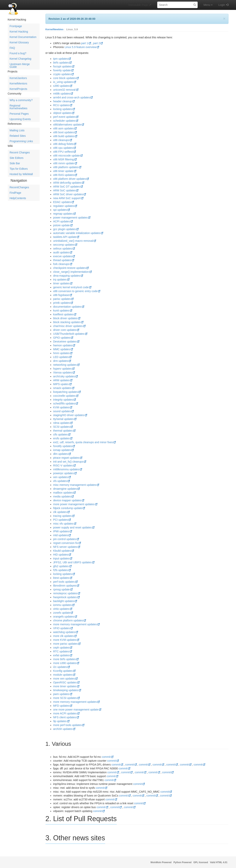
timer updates (61, 283)
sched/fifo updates (64, 403)
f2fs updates (61, 570)
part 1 (85, 43)
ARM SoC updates (64, 190)
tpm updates (61, 59)
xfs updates (60, 481)
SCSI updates (62, 427)
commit (106, 757)
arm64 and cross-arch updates (72, 97)
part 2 (97, 43)
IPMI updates (61, 531)
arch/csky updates (64, 376)
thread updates (62, 260)
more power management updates (74, 504)
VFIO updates (62, 628)
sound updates (62, 411)
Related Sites (18, 136)
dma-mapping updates (67, 276)
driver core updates (65, 330)
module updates (63, 675)
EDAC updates (62, 202)
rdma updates (62, 423)
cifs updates (61, 434)
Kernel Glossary (19, 42)
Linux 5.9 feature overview (80, 47)
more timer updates (65, 686)
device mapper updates (67, 500)
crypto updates (62, 74)
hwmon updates (63, 345)
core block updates (65, 78)
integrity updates (63, 400)
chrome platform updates (68, 620)
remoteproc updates (65, 593)
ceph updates (61, 648)
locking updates (63, 109)
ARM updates (61, 380)
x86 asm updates (64, 128)
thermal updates (63, 431)
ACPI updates (62, 221)
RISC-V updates (63, 465)
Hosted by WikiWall (21, 174)
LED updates (61, 357)
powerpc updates (64, 473)
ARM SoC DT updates (67, 187)
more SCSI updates (65, 698)
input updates (61, 558)
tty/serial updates (64, 419)
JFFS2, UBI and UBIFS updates (72, 562)
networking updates (65, 365)
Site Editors (17, 158)
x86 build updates (64, 136)
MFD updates (61, 706)
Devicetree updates (65, 342)
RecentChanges (19, 187)
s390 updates (61, 86)
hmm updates (61, 353)
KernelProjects (18, 89)
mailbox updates (63, 493)
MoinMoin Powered (161, 862)
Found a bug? (18, 53)
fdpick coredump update (68, 508)
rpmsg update (62, 589)
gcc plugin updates (65, 229)
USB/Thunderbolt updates (69, 334)
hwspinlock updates (65, 597)
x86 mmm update (64, 163)
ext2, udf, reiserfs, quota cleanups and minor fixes (83, 442)
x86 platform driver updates (70, 179)
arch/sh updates (63, 729)
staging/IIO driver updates (69, 415)
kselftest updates (63, 314)
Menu (208, 5)
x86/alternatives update (67, 125)
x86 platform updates (66, 167)
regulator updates (64, 206)
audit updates (61, 252)
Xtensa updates (63, 372)
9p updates (60, 721)
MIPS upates (61, 384)
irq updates (60, 280)
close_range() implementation (71, 272)
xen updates (61, 477)
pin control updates (65, 539)
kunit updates (61, 311)
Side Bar (15, 163)
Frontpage (16, 26)
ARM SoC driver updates (68, 194)
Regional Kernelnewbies (19, 107)
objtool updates (62, 113)
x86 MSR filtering (64, 159)
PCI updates (61, 520)
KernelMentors (18, 83)
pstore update (62, 225)
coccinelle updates (64, 396)
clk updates (60, 512)
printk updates (62, 303)
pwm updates (61, 694)
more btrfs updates (65, 659)
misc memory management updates (75, 485)
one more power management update (76, 710)
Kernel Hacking (19, 32)
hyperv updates (63, 369)
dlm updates (61, 454)
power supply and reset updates (72, 527)
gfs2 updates (61, 566)
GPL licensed (201, 862)
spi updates (60, 210)
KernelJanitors (18, 78)
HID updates (61, 555)
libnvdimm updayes (65, 586)
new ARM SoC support (67, 198)
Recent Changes (20, 152)
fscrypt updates (62, 66)
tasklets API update (65, 237)
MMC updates (62, 349)
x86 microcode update (67, 156)
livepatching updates (66, 392)
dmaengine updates (65, 489)
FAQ (12, 48)
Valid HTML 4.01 (219, 862)
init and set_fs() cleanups (68, 462)
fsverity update (62, 70)
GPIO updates (62, 338)
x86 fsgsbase (61, 295)
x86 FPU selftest (63, 152)
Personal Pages (19, 114)
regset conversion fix (66, 543)
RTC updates (61, 651)
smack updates (62, 388)
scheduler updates (64, 121)
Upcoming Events (20, 119)
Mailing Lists (17, 130)
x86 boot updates (64, 132)
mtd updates (61, 535)
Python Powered (182, 862)
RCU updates (61, 105)
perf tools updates (64, 582)
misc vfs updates (63, 524)
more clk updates (64, 636)
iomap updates (62, 450)
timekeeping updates (66, 690)
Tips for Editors (19, 169)
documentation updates (67, 307)
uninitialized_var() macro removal (73, 241)
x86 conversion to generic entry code (75, 291)
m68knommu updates (66, 469)
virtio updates (61, 609)
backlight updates (64, 601)
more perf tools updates (67, 725)
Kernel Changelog (21, 59)
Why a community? (21, 100)
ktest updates (61, 578)
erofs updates (61, 438)
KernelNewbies (54, 29)
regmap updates (63, 214)
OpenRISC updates (65, 682)
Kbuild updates (62, 551)
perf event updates (64, 117)
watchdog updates (64, 632)
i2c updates (60, 667)
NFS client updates (65, 717)
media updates (62, 496)
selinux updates (63, 249)
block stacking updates (67, 322)
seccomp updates (64, 245)
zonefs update (62, 613)
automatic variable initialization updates (77, 233)
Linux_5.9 (72, 29)
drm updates (61, 361)
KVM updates (61, 407)
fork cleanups (61, 264)
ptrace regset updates (66, 458)
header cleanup (63, 101)
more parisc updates (66, 644)
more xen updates (64, 679)
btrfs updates (61, 63)
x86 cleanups (61, 140)
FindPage (15, 193)
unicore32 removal (64, 90)
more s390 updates (65, 663)
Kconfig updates (63, 671)
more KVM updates (65, 640)
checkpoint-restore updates (70, 268)
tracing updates (63, 516)
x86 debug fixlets (63, 144)
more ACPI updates (65, 713)
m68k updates (62, 94)
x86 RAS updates (64, 175)
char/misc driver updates (68, 326)
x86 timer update (63, 171)
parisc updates (62, 299)
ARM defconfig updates (67, 183)
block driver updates (65, 318)
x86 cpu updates (63, 148)
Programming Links (21, 141)
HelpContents (18, 198)
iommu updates (63, 605)
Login (222, 5)
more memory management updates (75, 624)
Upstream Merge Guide (20, 65)
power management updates (70, 218)
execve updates (63, 256)
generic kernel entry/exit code (71, 287)
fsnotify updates (63, 446)
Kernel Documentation (23, 37)
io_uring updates (63, 82)
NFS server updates (65, 547)
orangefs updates (64, 617)
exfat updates (61, 655)
